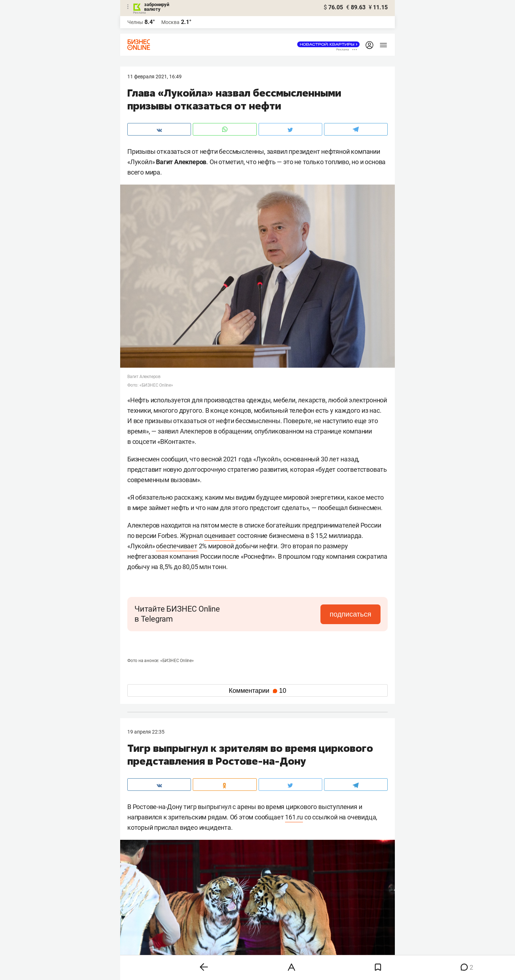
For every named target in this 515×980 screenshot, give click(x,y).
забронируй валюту (157, 7)
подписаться (350, 614)
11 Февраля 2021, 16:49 (154, 77)
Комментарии (257, 691)
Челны (135, 22)
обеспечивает (177, 546)
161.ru (294, 817)
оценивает (220, 536)
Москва (170, 22)
